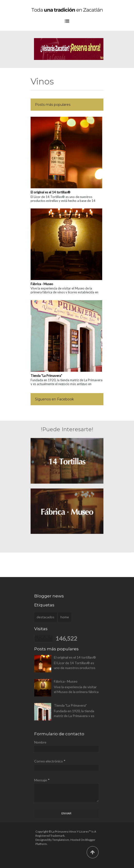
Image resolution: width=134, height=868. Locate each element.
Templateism (61, 840)
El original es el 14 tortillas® (50, 192)
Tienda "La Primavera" (46, 376)
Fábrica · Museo (42, 284)
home (65, 617)
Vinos (42, 82)
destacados (46, 617)
